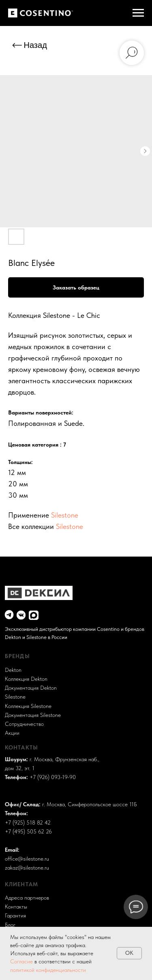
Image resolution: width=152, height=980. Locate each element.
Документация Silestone (33, 715)
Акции (12, 733)
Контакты (16, 907)
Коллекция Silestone (28, 706)
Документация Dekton (31, 688)
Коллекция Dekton (26, 679)
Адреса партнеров (27, 898)
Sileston (14, 697)
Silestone (65, 515)
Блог (10, 925)
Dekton (13, 670)
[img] (9, 614)
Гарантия (15, 916)
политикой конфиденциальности (48, 970)
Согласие (22, 961)
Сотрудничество (24, 724)
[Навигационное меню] (138, 13)
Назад (35, 45)
